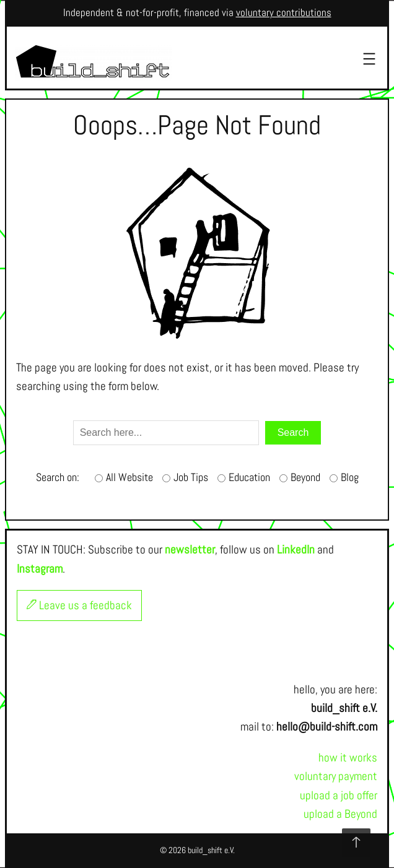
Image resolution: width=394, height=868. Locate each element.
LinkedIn (296, 549)
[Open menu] (369, 59)
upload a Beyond (340, 814)
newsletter (190, 549)
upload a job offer (339, 795)
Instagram (40, 569)
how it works (348, 757)
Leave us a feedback (79, 605)
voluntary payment (336, 776)
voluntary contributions (284, 13)
